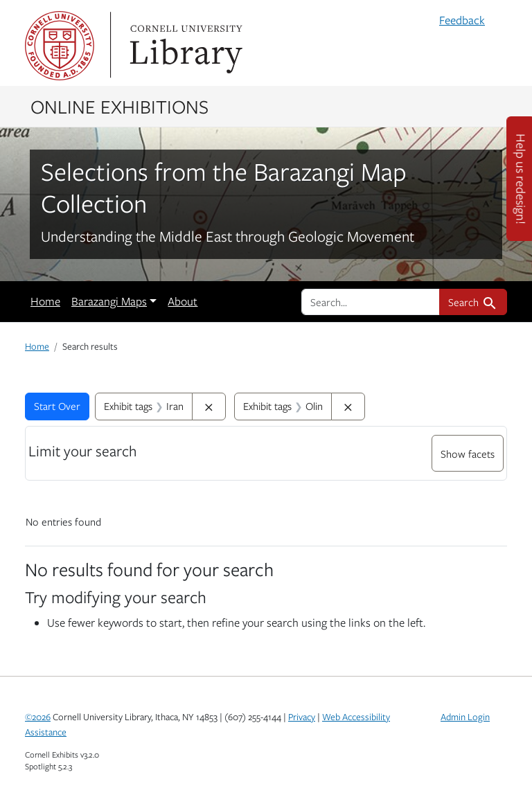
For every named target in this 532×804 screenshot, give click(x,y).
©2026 (38, 717)
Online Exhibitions (119, 106)
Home (45, 301)
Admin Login (465, 717)
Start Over (57, 406)
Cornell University (60, 46)
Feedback (462, 20)
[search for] (371, 302)
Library (184, 46)
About (183, 301)
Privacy (302, 717)
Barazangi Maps (109, 301)
